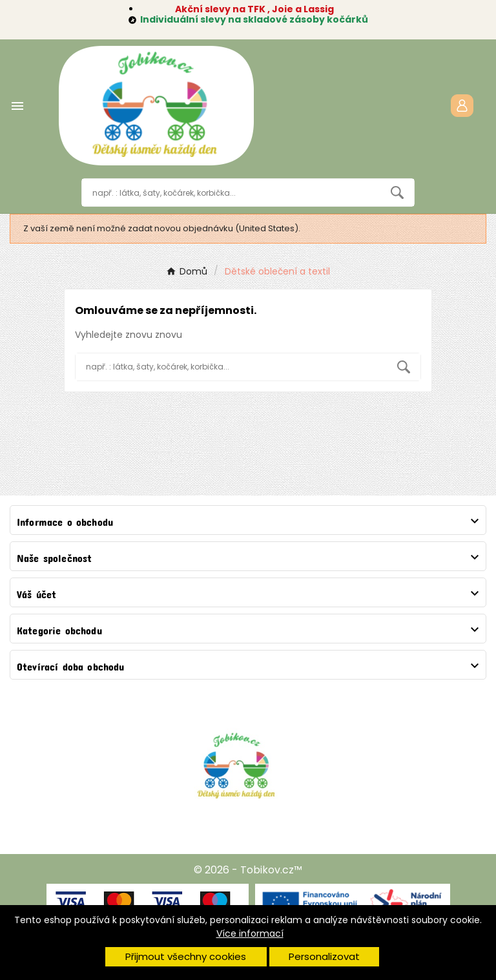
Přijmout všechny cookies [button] (186, 956)
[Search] (397, 193)
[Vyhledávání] (232, 193)
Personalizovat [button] (324, 956)
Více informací (250, 933)
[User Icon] (462, 106)
